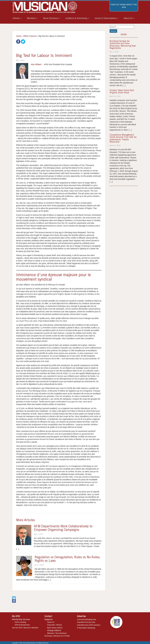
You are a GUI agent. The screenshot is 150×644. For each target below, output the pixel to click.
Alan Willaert (36, 64)
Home (19, 36)
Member (51, 633)
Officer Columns (30, 36)
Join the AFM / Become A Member (25, 628)
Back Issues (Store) (55, 628)
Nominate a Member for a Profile (57, 636)
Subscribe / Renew (55, 625)
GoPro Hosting (20, 622)
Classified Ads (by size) (86, 622)
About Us (51, 622)
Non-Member (61, 633)
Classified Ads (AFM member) (89, 625)
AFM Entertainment (22, 625)
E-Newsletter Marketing (86, 628)
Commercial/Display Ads (86, 619)
